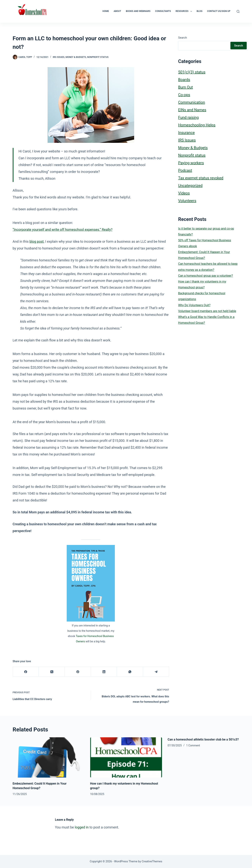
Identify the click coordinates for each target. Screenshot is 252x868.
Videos (184, 193)
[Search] (238, 11)
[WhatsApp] (130, 672)
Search (182, 38)
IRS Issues (58, 57)
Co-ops (184, 95)
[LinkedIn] (104, 672)
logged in (82, 827)
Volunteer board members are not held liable (207, 311)
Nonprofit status (98, 57)
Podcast (185, 170)
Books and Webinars (138, 11)
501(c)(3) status (192, 72)
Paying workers (191, 163)
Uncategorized (190, 186)
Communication (192, 102)
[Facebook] (26, 672)
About (117, 11)
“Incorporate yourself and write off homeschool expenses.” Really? (63, 230)
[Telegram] (156, 672)
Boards (184, 80)
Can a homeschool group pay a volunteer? (205, 276)
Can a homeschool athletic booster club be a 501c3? (203, 739)
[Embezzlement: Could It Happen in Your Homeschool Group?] (49, 757)
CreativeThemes (152, 861)
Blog (200, 11)
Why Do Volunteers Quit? (194, 305)
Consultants (163, 11)
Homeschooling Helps (197, 125)
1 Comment (193, 745)
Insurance (186, 133)
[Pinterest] (78, 672)
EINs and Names (192, 110)
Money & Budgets (76, 57)
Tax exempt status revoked (201, 178)
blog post (37, 241)
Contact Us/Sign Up (219, 11)
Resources (185, 11)
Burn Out (185, 87)
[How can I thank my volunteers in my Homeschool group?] (126, 757)
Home (106, 11)
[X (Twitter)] (52, 672)
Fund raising (188, 117)
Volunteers (187, 201)
